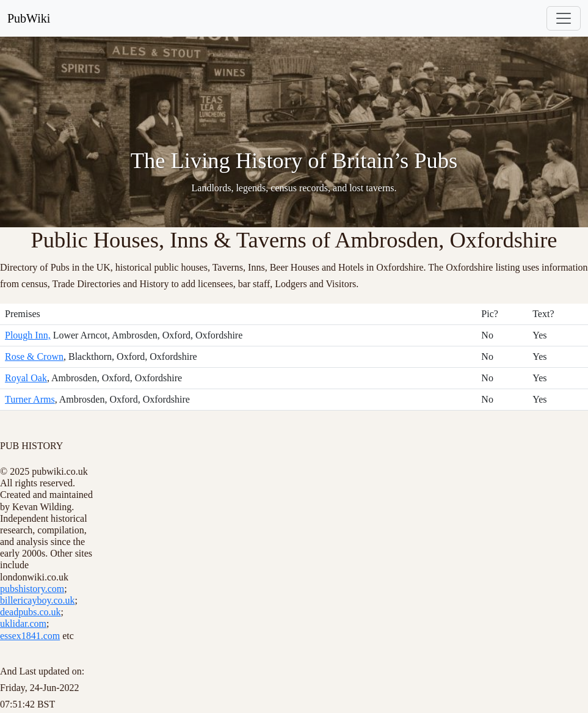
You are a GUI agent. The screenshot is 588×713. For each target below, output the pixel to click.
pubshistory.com (32, 589)
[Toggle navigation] (564, 18)
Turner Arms (30, 399)
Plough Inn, (28, 335)
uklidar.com (23, 623)
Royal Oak (26, 378)
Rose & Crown (34, 356)
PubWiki (29, 18)
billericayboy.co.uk (37, 600)
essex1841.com (30, 636)
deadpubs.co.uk (31, 612)
